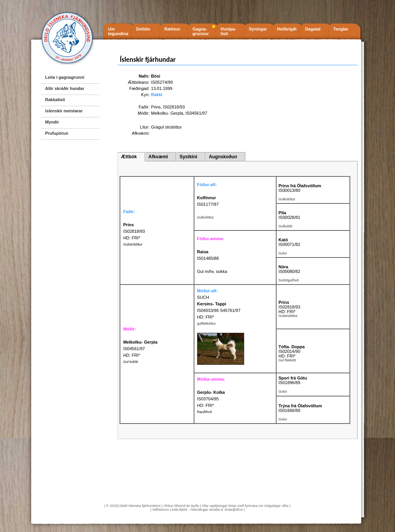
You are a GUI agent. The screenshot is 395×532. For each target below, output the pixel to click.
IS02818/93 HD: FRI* (134, 231)
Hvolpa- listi (228, 31)
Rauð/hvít (205, 412)
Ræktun (172, 29)
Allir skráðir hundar (65, 88)
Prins (156, 107)
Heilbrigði (287, 29)
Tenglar (341, 29)
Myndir (52, 122)
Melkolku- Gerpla (167, 113)
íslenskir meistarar (64, 111)
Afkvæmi (158, 157)
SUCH (203, 297)
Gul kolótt (130, 362)
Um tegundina (118, 31)
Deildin (143, 29)
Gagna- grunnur (201, 31)
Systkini (188, 157)
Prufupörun (57, 133)
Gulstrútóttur (133, 244)
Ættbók (129, 157)
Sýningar (258, 29)
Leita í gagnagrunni (65, 77)
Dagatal (313, 29)
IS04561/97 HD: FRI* (140, 349)
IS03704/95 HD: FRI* (211, 399)
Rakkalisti (55, 100)
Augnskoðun (223, 157)
